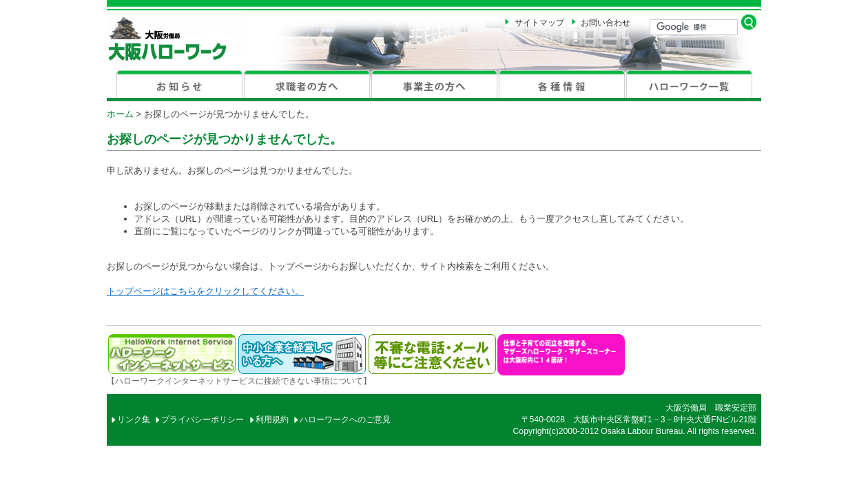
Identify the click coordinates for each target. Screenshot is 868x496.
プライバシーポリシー (203, 420)
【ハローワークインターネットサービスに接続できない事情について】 (239, 381)
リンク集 (134, 420)
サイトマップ (539, 23)
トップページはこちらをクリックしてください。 (205, 291)
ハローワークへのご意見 (345, 420)
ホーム (120, 114)
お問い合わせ (606, 23)
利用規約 (272, 420)
